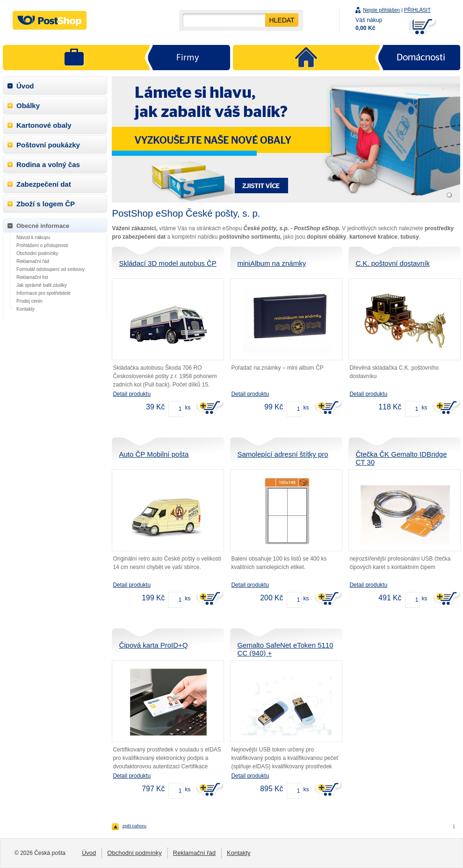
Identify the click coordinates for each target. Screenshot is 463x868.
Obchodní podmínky (37, 253)
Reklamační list (32, 277)
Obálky (28, 106)
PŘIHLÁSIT (417, 10)
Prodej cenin (29, 301)
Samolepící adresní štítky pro (282, 454)
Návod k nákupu (33, 237)
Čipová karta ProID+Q (153, 645)
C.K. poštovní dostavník (392, 263)
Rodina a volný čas (48, 164)
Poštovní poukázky (48, 145)
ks (188, 408)
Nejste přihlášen (381, 10)
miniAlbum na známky (271, 263)
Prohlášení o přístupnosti (42, 245)
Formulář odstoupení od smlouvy (51, 269)
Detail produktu (132, 394)
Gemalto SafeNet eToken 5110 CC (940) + (285, 649)
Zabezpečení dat (44, 184)
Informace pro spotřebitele (43, 293)
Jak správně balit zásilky (42, 285)
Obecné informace (43, 226)
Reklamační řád (33, 261)
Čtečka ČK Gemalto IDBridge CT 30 (401, 458)
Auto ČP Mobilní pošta (154, 454)
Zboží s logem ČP (46, 204)
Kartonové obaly (44, 125)
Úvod (25, 86)
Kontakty (25, 309)
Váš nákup (369, 24)
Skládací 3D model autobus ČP (167, 263)
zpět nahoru (134, 826)
